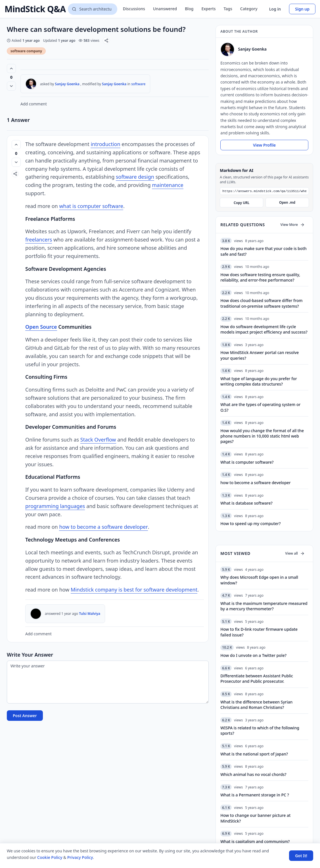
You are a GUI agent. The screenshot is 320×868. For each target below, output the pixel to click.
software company (26, 51)
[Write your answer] (108, 682)
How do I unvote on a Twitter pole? (253, 656)
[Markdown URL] (264, 191)
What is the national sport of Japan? (254, 754)
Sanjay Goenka (67, 84)
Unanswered (165, 9)
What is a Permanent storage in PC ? (255, 795)
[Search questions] (92, 9)
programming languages (55, 506)
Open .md (287, 203)
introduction (105, 144)
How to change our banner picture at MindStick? (255, 819)
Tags (228, 9)
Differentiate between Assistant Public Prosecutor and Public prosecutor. (257, 679)
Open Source (41, 327)
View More (293, 225)
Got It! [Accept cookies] (301, 856)
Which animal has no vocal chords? (253, 775)
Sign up (302, 9)
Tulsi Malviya (90, 614)
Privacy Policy (80, 857)
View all (295, 554)
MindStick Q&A (35, 9)
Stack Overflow (98, 440)
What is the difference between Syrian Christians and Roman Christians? (256, 705)
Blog (189, 9)
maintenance (168, 185)
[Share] (106, 40)
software (138, 84)
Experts (208, 9)
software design (135, 177)
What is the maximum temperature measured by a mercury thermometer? (264, 607)
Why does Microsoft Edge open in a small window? (259, 580)
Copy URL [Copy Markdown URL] (241, 203)
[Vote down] (11, 86)
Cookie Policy (50, 857)
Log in (275, 9)
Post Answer (25, 716)
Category (249, 9)
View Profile (264, 145)
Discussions (134, 9)
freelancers (39, 240)
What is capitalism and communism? (255, 842)
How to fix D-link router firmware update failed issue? (259, 632)
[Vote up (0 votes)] (11, 68)
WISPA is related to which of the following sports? (260, 731)
